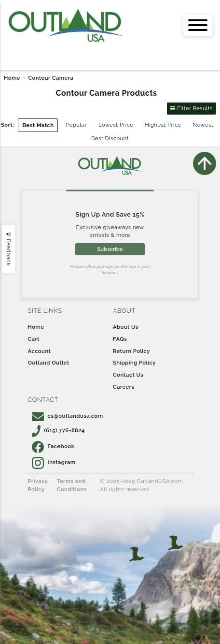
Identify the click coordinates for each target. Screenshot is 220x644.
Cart (34, 339)
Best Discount (110, 138)
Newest (203, 125)
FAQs (120, 339)
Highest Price (163, 125)
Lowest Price (116, 125)
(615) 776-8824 (58, 430)
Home (12, 78)
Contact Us (128, 375)
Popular (76, 125)
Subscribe (110, 249)
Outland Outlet (49, 363)
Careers (124, 387)
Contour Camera (51, 78)
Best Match (38, 125)
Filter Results (192, 108)
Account (40, 351)
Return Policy (131, 351)
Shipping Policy (134, 363)
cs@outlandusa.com (68, 416)
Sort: (8, 125)
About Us (126, 327)
